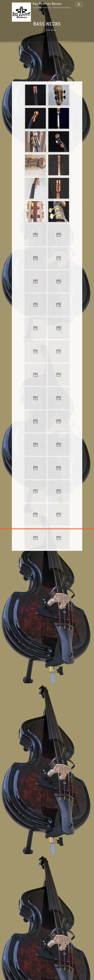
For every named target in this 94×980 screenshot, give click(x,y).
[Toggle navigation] (79, 5)
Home (41, 33)
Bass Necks (51, 33)
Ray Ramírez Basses (47, 4)
